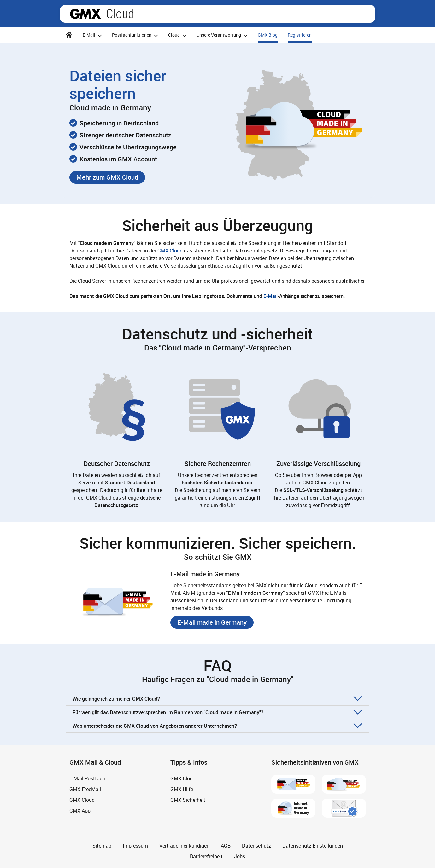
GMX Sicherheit (188, 800)
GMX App (80, 811)
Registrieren (300, 35)
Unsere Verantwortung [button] (223, 35)
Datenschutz (256, 846)
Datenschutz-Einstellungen (313, 846)
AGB (226, 846)
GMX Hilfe (182, 789)
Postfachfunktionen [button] (136, 35)
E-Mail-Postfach (87, 778)
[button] (107, 177)
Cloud (120, 14)
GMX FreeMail (85, 789)
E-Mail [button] (93, 35)
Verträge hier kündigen (184, 846)
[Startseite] (69, 35)
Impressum (135, 846)
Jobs (240, 856)
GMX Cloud (170, 251)
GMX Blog (268, 35)
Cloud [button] (178, 35)
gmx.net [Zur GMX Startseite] (85, 14)
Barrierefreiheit (206, 856)
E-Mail (270, 296)
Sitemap (102, 846)
